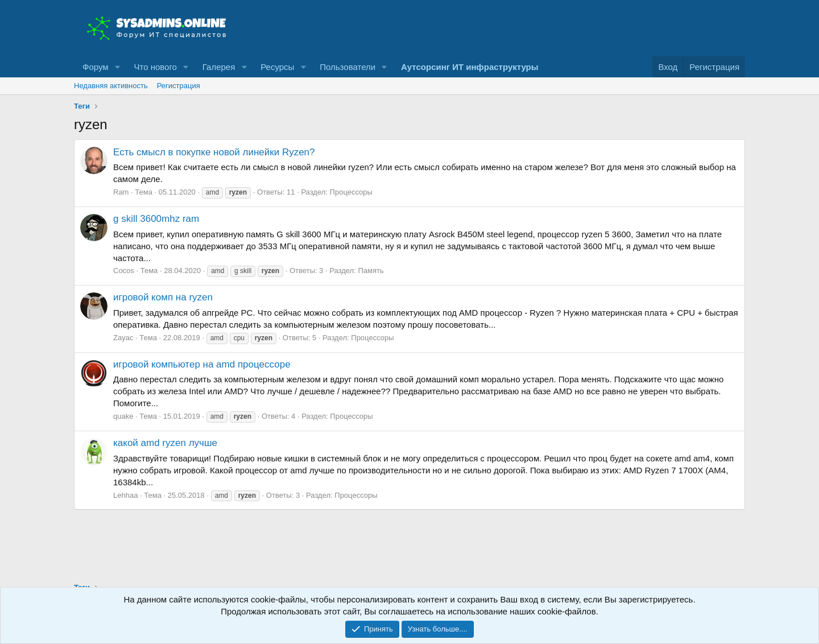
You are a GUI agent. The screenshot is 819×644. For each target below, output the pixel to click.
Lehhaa (125, 495)
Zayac (123, 338)
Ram (121, 192)
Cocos (124, 271)
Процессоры (351, 192)
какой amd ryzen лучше (165, 443)
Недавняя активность (111, 86)
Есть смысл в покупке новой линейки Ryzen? (214, 152)
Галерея (219, 67)
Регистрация (179, 86)
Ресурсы (277, 67)
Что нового (155, 67)
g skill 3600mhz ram (156, 219)
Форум (96, 67)
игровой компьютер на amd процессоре (202, 364)
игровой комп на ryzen (163, 297)
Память (371, 271)
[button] (117, 67)
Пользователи (348, 67)
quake (123, 416)
